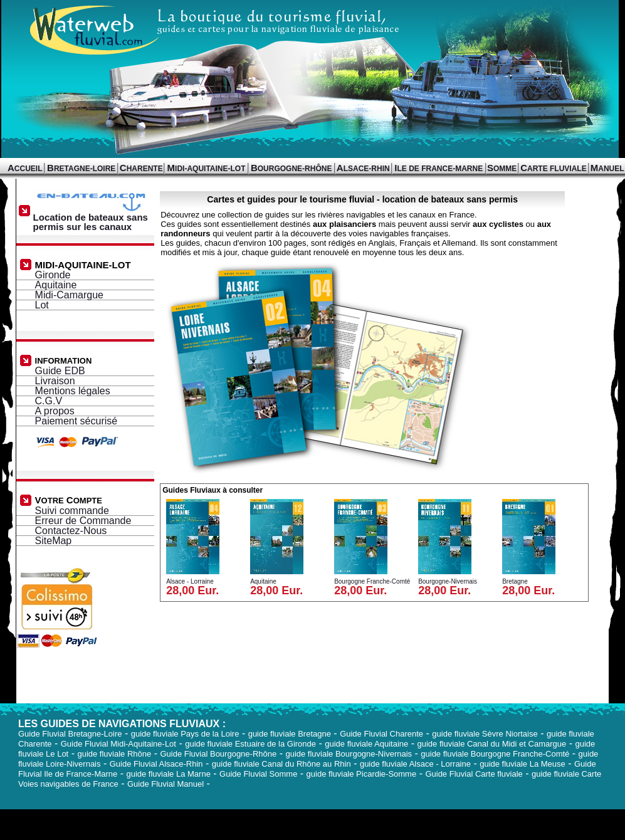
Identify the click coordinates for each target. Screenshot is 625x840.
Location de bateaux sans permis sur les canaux (93, 218)
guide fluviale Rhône (114, 754)
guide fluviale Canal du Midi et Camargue (491, 744)
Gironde (53, 275)
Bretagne (515, 581)
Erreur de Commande (83, 521)
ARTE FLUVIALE (554, 169)
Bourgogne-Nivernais (448, 581)
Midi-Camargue (69, 295)
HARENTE (141, 169)
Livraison (55, 381)
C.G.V (49, 401)
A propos (55, 411)
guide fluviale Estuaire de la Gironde (250, 744)
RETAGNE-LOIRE (81, 169)
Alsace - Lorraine (190, 581)
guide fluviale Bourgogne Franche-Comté (495, 754)
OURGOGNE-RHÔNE (291, 169)
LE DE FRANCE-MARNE (439, 169)
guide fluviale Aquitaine (366, 744)
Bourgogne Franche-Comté (372, 581)
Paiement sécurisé (76, 421)
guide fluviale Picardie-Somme (362, 774)
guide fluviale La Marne (168, 774)
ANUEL (607, 169)
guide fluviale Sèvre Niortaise (485, 734)
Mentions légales (73, 391)
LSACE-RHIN (363, 169)
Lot (42, 305)
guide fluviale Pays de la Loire (185, 734)
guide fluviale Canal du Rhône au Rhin (281, 764)
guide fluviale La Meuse (523, 764)
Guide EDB (60, 371)
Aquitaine (56, 285)
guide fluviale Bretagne (290, 734)
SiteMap (54, 541)
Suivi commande (72, 511)
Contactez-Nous (71, 531)
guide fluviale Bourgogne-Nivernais (349, 754)
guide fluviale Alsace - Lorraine (415, 764)
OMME (502, 169)
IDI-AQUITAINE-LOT (207, 169)
